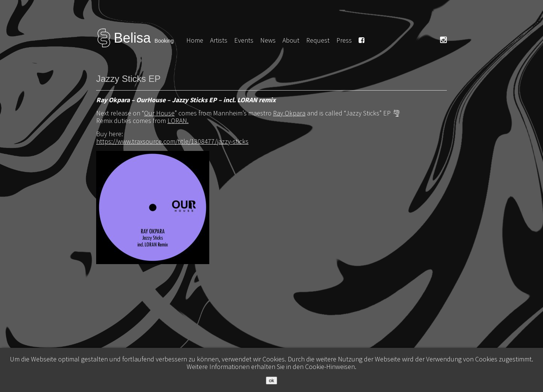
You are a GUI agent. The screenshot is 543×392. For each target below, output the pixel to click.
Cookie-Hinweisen (330, 367)
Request (318, 40)
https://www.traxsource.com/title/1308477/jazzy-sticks (172, 141)
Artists (219, 40)
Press (344, 40)
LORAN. (178, 121)
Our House (159, 113)
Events (244, 40)
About (291, 40)
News (268, 40)
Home (195, 40)
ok (271, 380)
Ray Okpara (289, 113)
